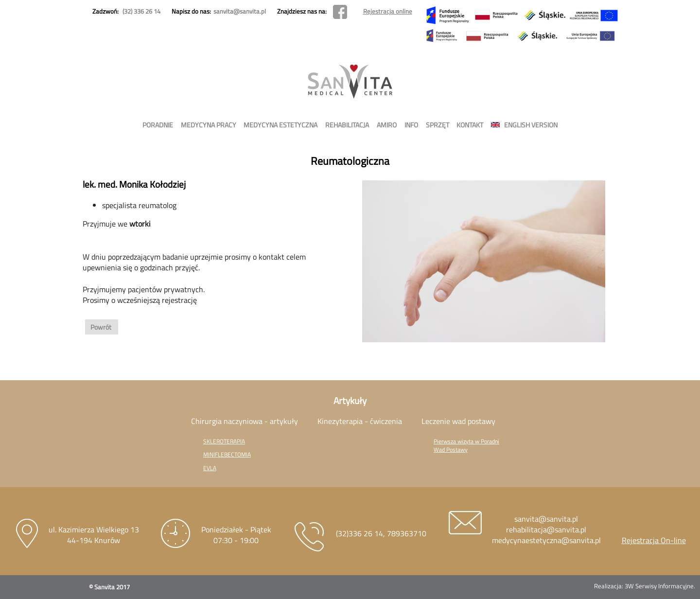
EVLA (210, 468)
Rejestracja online (388, 11)
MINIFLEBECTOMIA (227, 454)
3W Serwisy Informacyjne (659, 586)
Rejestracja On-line (654, 540)
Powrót (102, 327)
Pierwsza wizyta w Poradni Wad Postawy (466, 445)
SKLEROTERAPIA (224, 441)
